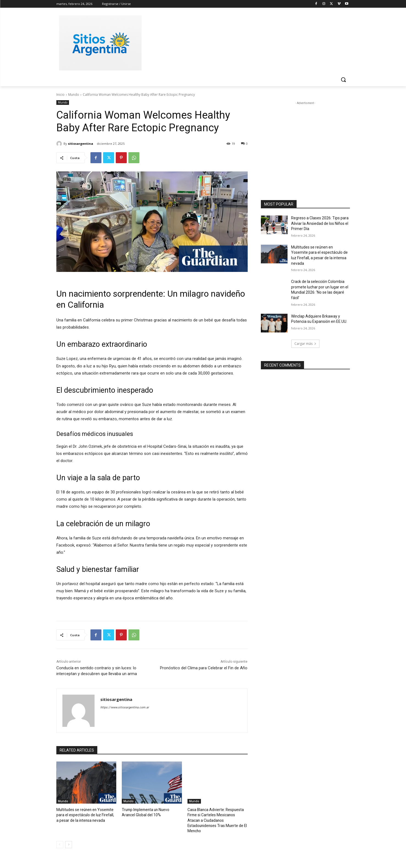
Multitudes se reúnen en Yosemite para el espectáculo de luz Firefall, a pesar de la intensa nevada (85, 814)
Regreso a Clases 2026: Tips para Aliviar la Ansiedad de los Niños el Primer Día (320, 223)
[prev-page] (60, 838)
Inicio (60, 95)
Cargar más (305, 344)
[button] (343, 80)
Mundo (74, 95)
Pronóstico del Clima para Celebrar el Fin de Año (204, 668)
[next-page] (69, 838)
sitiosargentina (81, 144)
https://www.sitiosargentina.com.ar (125, 707)
